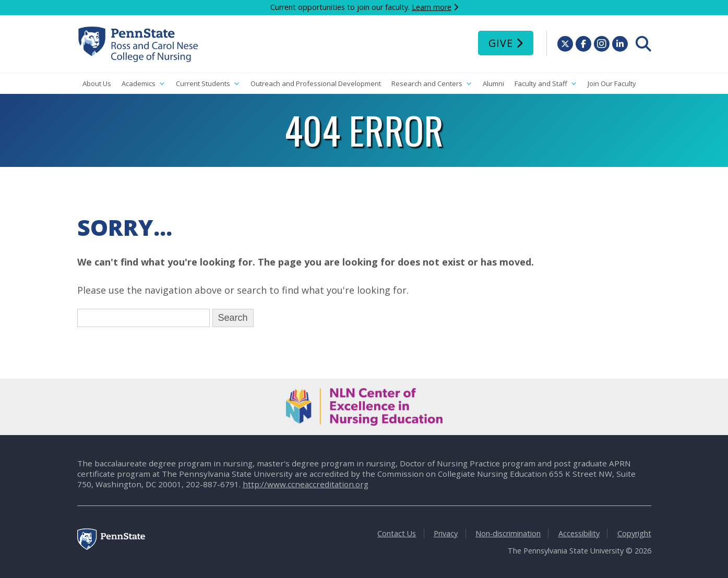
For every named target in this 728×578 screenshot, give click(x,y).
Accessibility (579, 533)
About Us (97, 83)
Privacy (446, 533)
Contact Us (397, 533)
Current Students (208, 84)
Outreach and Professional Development (316, 83)
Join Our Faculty (612, 83)
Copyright (634, 533)
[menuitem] (643, 44)
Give (501, 43)
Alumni (493, 83)
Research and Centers (432, 84)
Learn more (432, 7)
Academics (144, 84)
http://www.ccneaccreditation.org (306, 484)
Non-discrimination (508, 533)
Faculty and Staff (546, 84)
